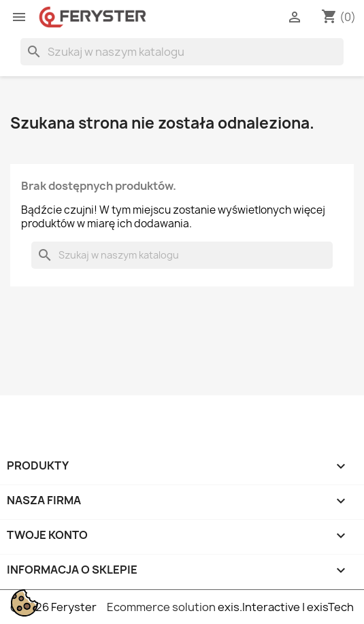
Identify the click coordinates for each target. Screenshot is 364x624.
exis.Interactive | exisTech (286, 607)
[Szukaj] (182, 52)
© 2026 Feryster (53, 607)
